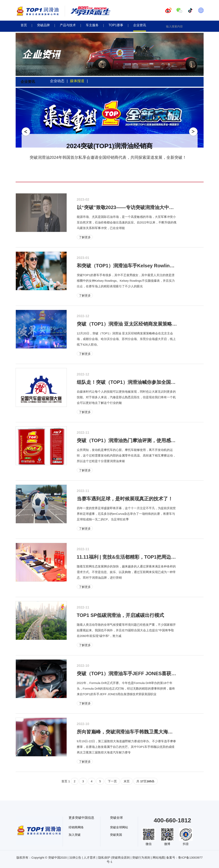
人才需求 (90, 857)
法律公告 (75, 857)
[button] (202, 26)
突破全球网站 (119, 827)
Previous (26, 132)
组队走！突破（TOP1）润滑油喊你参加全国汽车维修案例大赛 (143, 382)
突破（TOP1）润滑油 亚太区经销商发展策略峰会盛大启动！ (141, 324)
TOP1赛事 (116, 25)
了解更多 (85, 237)
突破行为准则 (141, 857)
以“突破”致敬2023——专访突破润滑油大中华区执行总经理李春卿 (147, 207)
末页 (127, 781)
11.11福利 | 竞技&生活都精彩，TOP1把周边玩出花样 (134, 557)
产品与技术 (68, 25)
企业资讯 (140, 25)
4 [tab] (117, 161)
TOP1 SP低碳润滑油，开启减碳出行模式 (120, 615)
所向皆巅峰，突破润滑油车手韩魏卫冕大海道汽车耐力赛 (137, 732)
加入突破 (75, 835)
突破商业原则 (121, 857)
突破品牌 (43, 25)
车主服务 (92, 25)
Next (193, 132)
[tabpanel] (110, 126)
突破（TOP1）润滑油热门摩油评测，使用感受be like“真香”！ (143, 440)
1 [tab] (102, 161)
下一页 (112, 781)
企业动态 (57, 81)
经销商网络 (76, 827)
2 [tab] (107, 161)
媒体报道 (77, 81)
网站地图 (159, 857)
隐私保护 (104, 857)
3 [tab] (112, 161)
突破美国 (116, 835)
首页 (24, 25)
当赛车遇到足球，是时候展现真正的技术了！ (125, 499)
